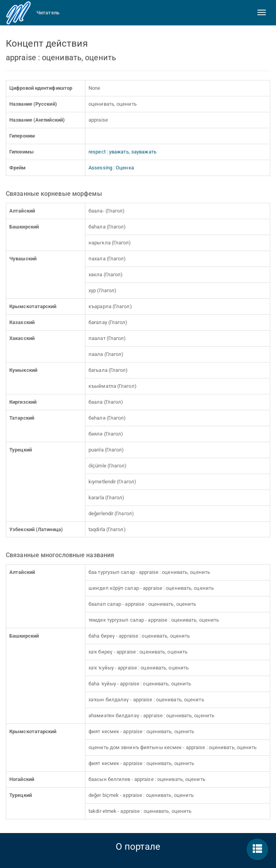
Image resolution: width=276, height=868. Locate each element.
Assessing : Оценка (111, 168)
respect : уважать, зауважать (122, 152)
